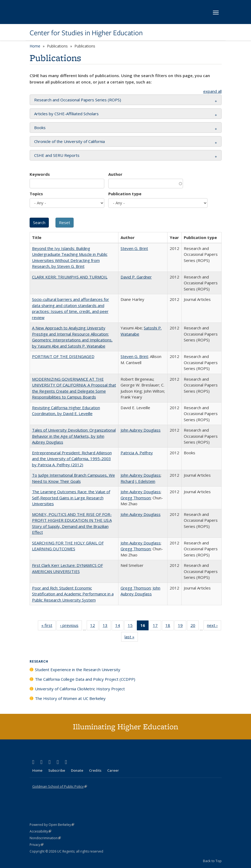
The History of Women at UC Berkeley (70, 698)
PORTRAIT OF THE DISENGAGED (63, 356)
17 (157, 626)
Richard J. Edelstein (138, 481)
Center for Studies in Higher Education (86, 33)
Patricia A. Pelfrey (137, 453)
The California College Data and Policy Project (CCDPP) (85, 679)
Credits (95, 770)
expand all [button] (212, 91)
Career (113, 770)
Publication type (125, 194)
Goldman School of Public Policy (60, 786)
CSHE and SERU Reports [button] (57, 155)
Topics (36, 194)
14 (119, 626)
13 (107, 626)
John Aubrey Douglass (141, 430)
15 (132, 626)
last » (131, 638)
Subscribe (57, 770)
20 (195, 626)
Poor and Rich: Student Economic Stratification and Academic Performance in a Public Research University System (73, 594)
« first (49, 626)
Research (39, 661)
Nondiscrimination (45, 838)
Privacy (37, 845)
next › (214, 626)
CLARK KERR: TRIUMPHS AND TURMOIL (70, 277)
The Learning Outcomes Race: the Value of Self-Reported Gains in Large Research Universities (71, 498)
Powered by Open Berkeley (52, 825)
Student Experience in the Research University (78, 670)
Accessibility (40, 831)
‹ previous (71, 626)
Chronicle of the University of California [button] (69, 141)
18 (170, 626)
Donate (77, 770)
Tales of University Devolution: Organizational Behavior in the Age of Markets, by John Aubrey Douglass (74, 436)
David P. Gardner (136, 277)
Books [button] (40, 128)
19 (182, 626)
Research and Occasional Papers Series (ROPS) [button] (78, 100)
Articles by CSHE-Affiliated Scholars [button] (66, 114)
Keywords (40, 174)
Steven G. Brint (134, 248)
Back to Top (212, 861)
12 (94, 626)
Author (115, 174)
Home (35, 46)
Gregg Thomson (136, 498)
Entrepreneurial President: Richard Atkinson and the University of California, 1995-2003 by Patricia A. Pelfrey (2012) (72, 459)
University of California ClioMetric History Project (80, 689)
